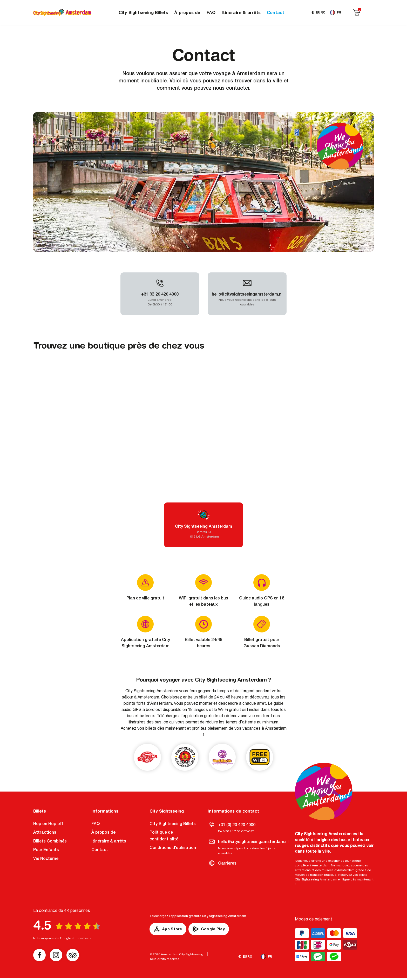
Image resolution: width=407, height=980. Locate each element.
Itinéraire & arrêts (241, 12)
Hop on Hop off (48, 824)
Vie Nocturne (46, 858)
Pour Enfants (46, 850)
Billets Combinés (50, 841)
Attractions (45, 832)
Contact (276, 12)
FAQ (211, 12)
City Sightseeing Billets (143, 12)
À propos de (187, 12)
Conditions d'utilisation (173, 848)
